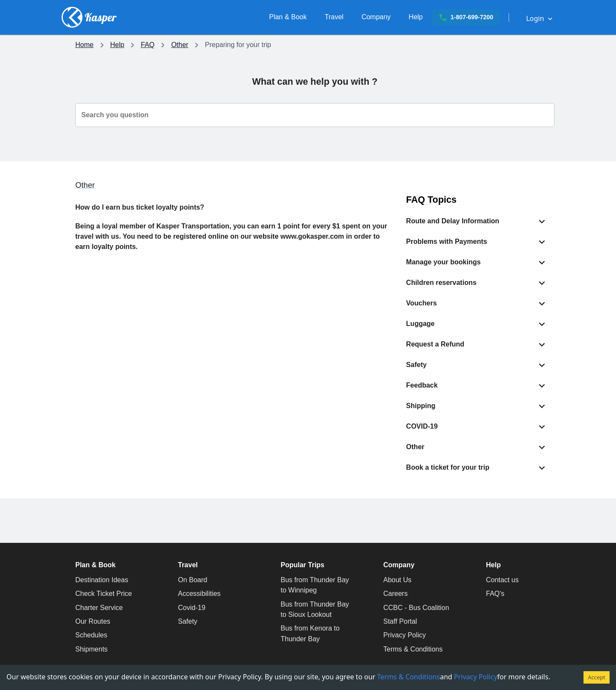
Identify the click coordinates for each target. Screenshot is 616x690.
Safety (188, 621)
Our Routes (93, 621)
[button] (477, 221)
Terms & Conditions (413, 649)
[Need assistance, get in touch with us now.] (416, 17)
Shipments (92, 649)
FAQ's (495, 594)
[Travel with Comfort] (334, 17)
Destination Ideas (102, 580)
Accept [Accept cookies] (597, 677)
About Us (397, 580)
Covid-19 (192, 608)
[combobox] (315, 115)
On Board (192, 580)
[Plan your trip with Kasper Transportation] (288, 17)
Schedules (91, 635)
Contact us (502, 580)
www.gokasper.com (312, 236)
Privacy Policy (405, 635)
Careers (395, 594)
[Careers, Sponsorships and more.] (376, 17)
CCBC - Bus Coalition (416, 608)
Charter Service (99, 608)
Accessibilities (199, 594)
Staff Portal (400, 621)
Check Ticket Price (104, 594)
